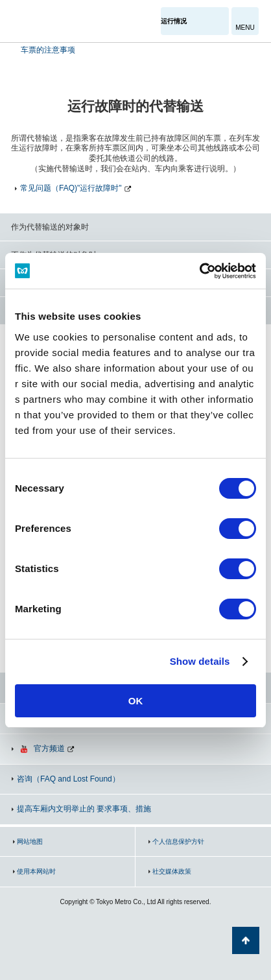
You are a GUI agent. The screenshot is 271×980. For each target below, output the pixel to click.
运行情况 (174, 21)
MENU (245, 28)
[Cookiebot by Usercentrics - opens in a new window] (199, 271)
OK (136, 701)
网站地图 (30, 842)
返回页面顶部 (246, 940)
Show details (200, 661)
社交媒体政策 (172, 871)
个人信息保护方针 (178, 842)
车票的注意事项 (47, 50)
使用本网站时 (36, 871)
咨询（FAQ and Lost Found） (68, 779)
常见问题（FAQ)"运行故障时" (71, 188)
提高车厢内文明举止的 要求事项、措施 (84, 809)
